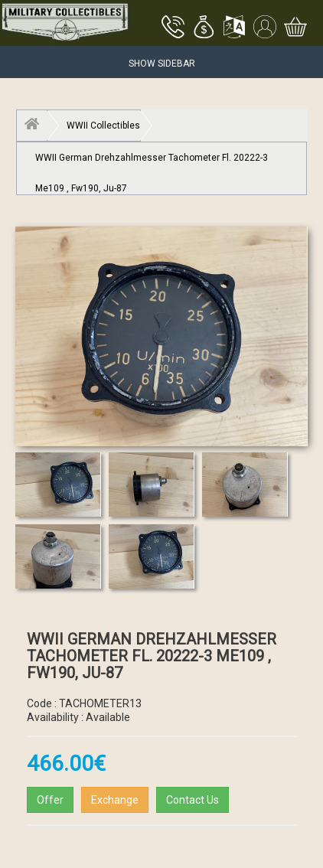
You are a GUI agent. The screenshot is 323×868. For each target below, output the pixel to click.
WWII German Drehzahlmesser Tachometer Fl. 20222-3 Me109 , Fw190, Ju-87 (152, 163)
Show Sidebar (162, 64)
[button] (204, 28)
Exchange (115, 800)
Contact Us (192, 800)
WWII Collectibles (103, 126)
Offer (50, 800)
